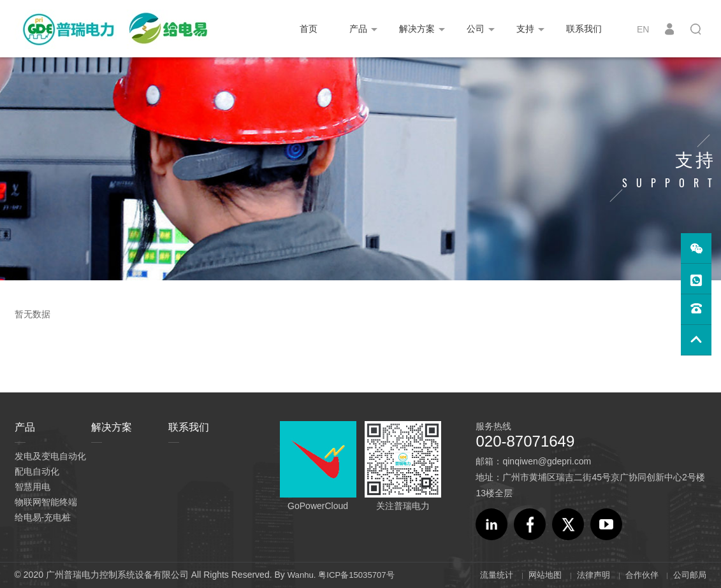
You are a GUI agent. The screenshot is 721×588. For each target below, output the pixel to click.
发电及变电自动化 (50, 456)
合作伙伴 (638, 575)
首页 (309, 29)
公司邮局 (688, 575)
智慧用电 (33, 487)
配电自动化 (37, 471)
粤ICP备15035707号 (361, 575)
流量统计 (485, 575)
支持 (525, 29)
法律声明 (587, 575)
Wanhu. (303, 575)
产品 (358, 29)
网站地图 (536, 575)
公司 (476, 29)
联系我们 (584, 29)
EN (643, 29)
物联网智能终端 (46, 502)
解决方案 (417, 29)
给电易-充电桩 (43, 517)
